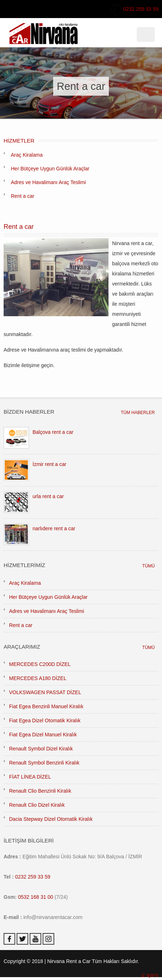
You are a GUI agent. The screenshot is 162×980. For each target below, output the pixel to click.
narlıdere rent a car (54, 528)
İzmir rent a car (49, 464)
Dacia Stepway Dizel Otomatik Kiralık (51, 819)
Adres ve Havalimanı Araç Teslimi (48, 182)
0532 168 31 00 (36, 897)
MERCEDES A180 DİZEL (38, 678)
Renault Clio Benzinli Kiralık (40, 791)
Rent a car (23, 196)
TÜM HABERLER (138, 413)
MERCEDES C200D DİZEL (40, 664)
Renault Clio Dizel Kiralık (37, 805)
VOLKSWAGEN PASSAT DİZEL (45, 692)
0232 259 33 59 (134, 9)
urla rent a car (48, 496)
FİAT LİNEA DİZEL (30, 777)
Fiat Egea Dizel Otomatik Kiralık (45, 720)
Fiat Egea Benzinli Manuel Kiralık (46, 706)
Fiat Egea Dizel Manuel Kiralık (43, 735)
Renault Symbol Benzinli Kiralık (44, 763)
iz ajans (150, 975)
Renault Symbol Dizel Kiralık (41, 749)
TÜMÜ (148, 566)
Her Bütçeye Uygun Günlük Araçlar (50, 169)
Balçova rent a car (53, 432)
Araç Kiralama (27, 155)
